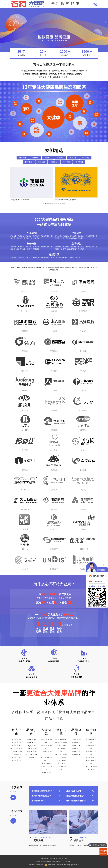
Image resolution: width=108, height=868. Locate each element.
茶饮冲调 (79, 162)
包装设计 (23, 158)
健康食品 (54, 162)
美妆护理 (67, 162)
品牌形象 (35, 158)
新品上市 (73, 158)
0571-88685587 (98, 576)
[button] (43, 204)
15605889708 (98, 582)
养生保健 (41, 162)
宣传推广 (48, 158)
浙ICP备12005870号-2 (37, 865)
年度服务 (60, 158)
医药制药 (85, 158)
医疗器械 (29, 162)
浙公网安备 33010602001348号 (57, 865)
